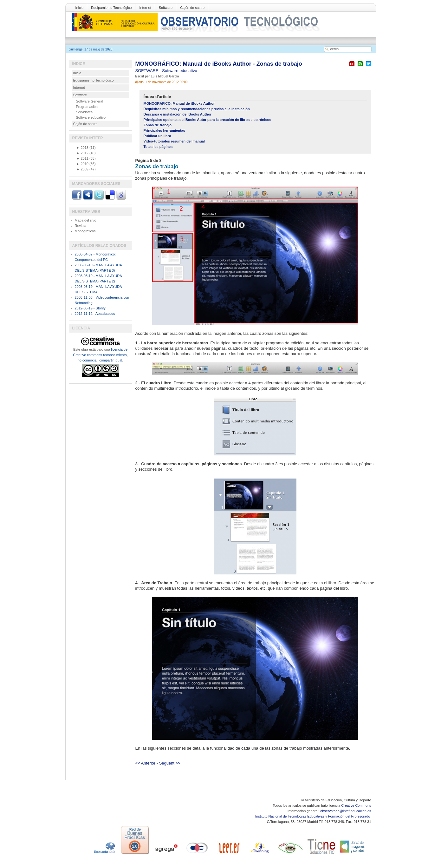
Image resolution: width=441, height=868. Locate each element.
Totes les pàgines (158, 147)
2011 (82, 158)
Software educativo (180, 71)
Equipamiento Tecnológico (111, 8)
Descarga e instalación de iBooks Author (178, 114)
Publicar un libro (157, 136)
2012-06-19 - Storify (90, 308)
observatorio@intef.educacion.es (346, 811)
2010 (82, 164)
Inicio (80, 8)
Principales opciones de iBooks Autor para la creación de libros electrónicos (208, 120)
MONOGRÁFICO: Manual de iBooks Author (179, 103)
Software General (90, 101)
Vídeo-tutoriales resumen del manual (174, 141)
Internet (145, 8)
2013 (82, 148)
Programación (87, 107)
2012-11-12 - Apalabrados (95, 314)
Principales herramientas (164, 130)
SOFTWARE (148, 71)
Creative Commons (356, 805)
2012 (82, 153)
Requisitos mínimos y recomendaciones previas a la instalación (197, 109)
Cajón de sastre (192, 8)
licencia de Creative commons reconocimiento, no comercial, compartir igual (100, 355)
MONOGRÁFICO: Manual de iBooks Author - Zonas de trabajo (219, 64)
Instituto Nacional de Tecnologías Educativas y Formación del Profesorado (313, 816)
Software (166, 8)
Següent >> (170, 763)
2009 (82, 169)
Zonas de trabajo (158, 125)
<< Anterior (146, 763)
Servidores (84, 112)
